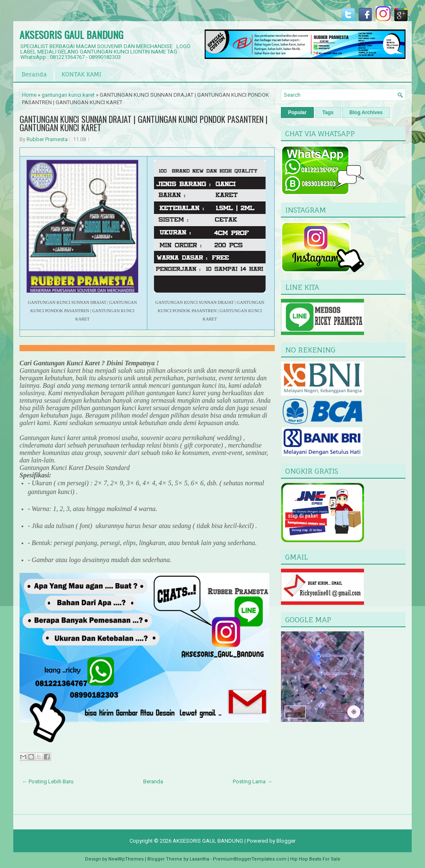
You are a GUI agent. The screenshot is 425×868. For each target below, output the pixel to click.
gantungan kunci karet (68, 95)
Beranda (34, 74)
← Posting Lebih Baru (48, 781)
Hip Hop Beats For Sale (315, 859)
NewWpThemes (126, 859)
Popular (297, 112)
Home (29, 95)
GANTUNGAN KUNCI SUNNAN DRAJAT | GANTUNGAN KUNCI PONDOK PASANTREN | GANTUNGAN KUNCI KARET (144, 123)
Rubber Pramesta (47, 139)
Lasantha (199, 859)
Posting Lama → (253, 781)
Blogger (286, 841)
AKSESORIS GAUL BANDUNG (71, 34)
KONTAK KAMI (81, 74)
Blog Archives (366, 112)
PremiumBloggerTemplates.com (250, 859)
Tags (328, 112)
